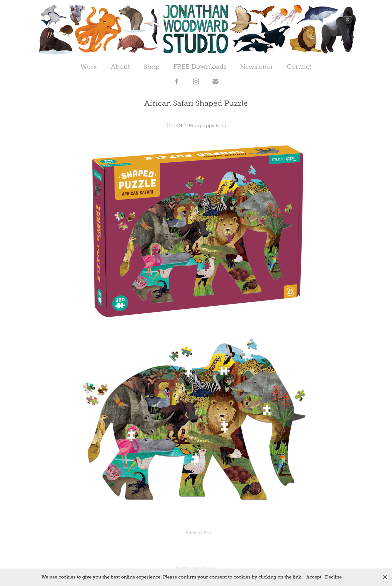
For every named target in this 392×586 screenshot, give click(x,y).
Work (89, 67)
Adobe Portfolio (205, 567)
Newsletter (256, 67)
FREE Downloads (200, 67)
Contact (299, 67)
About (120, 67)
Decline (333, 577)
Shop (151, 67)
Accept (314, 577)
